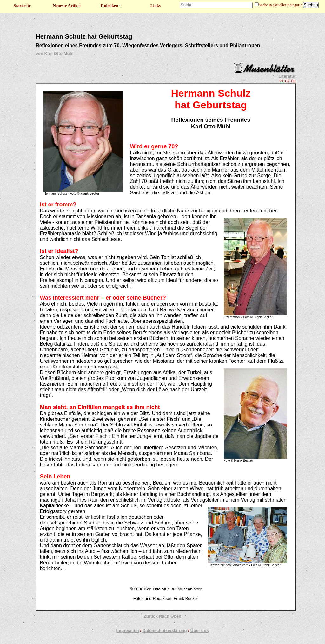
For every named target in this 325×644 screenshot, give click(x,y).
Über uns (200, 631)
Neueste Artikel (67, 6)
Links (156, 6)
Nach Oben (170, 616)
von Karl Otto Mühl (54, 53)
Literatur (287, 76)
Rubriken (111, 6)
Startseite (22, 6)
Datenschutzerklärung (165, 631)
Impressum (127, 631)
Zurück (151, 616)
